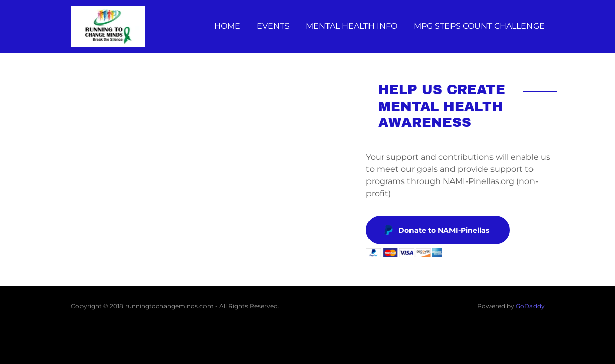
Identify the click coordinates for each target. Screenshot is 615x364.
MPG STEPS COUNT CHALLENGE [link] (479, 26)
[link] (108, 26)
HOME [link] (227, 26)
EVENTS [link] (273, 26)
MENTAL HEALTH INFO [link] (352, 26)
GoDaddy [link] (530, 306)
